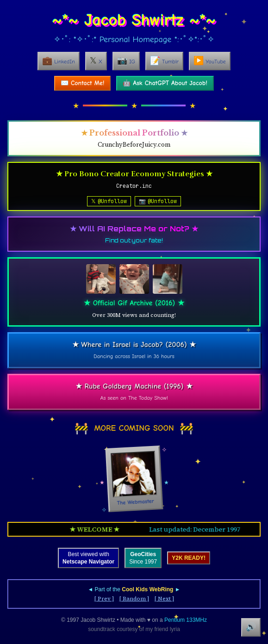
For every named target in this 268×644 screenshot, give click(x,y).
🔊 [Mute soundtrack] (251, 627)
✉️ (82, 83)
